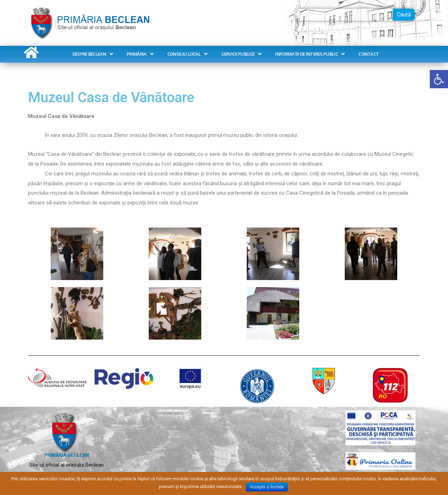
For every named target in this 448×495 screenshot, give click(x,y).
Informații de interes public (310, 54)
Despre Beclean (93, 54)
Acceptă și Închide (267, 487)
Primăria (140, 54)
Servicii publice (241, 54)
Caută (404, 15)
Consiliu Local (187, 54)
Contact (369, 54)
